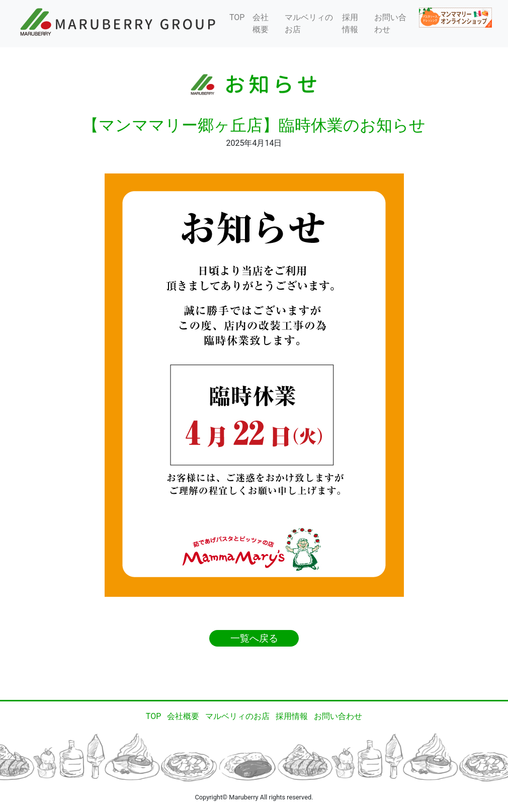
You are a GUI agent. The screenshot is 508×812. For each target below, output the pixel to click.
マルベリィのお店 (309, 23)
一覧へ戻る (254, 638)
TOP (237, 17)
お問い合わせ (390, 23)
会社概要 (261, 23)
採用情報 (350, 23)
